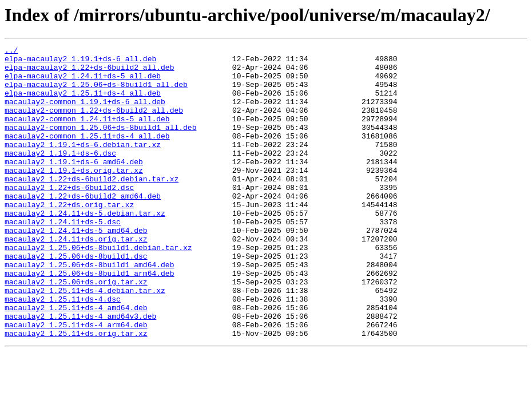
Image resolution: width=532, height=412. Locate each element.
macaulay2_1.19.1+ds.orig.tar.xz (74, 196)
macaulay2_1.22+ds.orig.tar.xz (69, 237)
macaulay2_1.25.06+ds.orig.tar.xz (76, 330)
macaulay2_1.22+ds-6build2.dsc (69, 216)
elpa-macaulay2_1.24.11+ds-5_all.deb (83, 82)
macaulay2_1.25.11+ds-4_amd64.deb (76, 360)
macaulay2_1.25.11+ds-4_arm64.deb (76, 381)
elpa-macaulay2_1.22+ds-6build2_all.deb (89, 72)
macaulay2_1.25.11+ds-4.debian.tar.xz (85, 340)
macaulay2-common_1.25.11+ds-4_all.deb (87, 154)
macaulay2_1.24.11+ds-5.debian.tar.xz (85, 247)
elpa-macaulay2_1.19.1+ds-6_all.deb (80, 62)
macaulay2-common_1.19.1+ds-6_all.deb (85, 113)
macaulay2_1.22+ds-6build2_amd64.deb (83, 227)
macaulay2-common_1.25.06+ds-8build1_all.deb (100, 144)
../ (11, 51)
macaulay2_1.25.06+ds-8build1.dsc (76, 299)
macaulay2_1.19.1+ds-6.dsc (60, 175)
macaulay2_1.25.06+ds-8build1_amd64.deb (89, 309)
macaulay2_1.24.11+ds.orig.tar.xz (76, 278)
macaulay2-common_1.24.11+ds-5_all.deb (87, 134)
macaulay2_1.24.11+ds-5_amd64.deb (76, 268)
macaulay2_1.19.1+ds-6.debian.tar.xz (83, 165)
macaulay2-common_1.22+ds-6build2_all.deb (94, 124)
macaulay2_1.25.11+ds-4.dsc (63, 350)
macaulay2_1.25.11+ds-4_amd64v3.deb (80, 371)
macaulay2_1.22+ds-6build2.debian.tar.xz (92, 206)
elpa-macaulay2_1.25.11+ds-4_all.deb (83, 103)
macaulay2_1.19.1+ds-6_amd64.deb (74, 185)
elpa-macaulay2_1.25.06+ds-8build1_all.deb (96, 93)
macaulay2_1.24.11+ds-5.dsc (63, 257)
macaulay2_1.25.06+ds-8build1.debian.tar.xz (98, 288)
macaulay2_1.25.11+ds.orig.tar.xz (76, 391)
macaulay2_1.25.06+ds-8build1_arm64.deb (89, 319)
